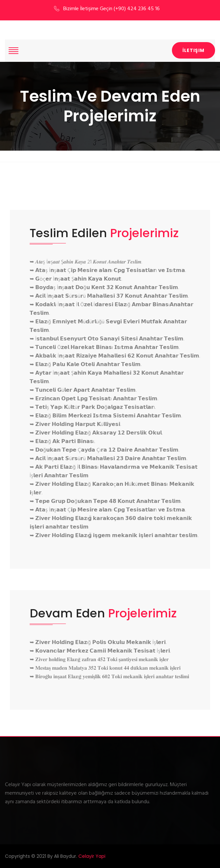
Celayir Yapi (92, 856)
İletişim (193, 50)
